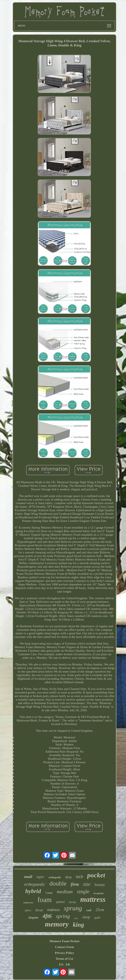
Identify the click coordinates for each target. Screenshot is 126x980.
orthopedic (55, 877)
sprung (73, 908)
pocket (96, 875)
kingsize (33, 918)
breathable (99, 893)
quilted (60, 902)
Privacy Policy (64, 953)
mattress (93, 899)
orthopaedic (34, 884)
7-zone (49, 893)
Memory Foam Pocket (64, 941)
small (28, 877)
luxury (100, 885)
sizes (76, 918)
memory (57, 924)
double (58, 883)
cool (89, 910)
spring (63, 916)
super (40, 877)
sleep (86, 917)
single (83, 891)
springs (72, 902)
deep (68, 877)
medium (65, 892)
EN (61, 965)
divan (39, 910)
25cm (100, 910)
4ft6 (47, 916)
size (87, 884)
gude (97, 918)
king (79, 925)
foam (45, 900)
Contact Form (64, 947)
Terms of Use (65, 959)
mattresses (28, 902)
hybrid (33, 891)
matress (53, 910)
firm (75, 884)
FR (68, 965)
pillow (28, 910)
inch (79, 877)
